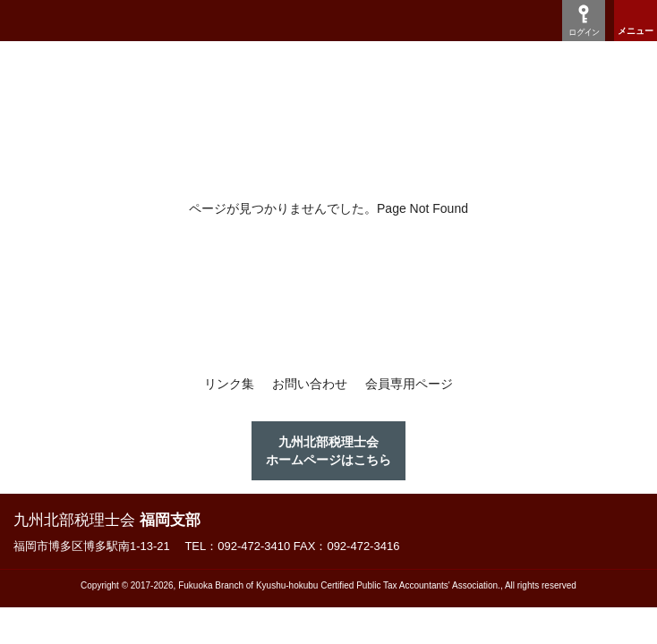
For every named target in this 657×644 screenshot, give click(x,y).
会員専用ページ (409, 384)
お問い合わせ (310, 384)
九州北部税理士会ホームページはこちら (328, 451)
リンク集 (229, 384)
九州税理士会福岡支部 (114, 21)
